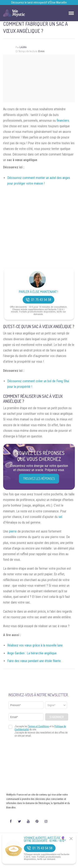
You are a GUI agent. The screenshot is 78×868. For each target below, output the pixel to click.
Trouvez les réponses (39, 479)
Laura (23, 47)
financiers (63, 121)
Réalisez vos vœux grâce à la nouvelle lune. (35, 645)
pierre (13, 531)
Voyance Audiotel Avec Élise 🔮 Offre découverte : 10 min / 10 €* (45, 839)
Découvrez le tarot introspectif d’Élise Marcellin (39, 2)
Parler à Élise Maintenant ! (38, 292)
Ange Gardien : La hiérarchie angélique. (32, 653)
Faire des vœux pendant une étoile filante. (34, 661)
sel (60, 517)
